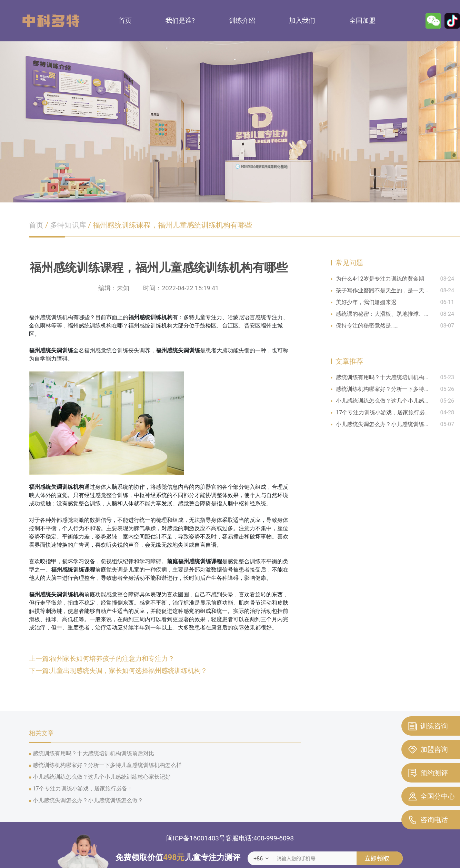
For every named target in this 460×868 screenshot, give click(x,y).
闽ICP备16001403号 (196, 838)
